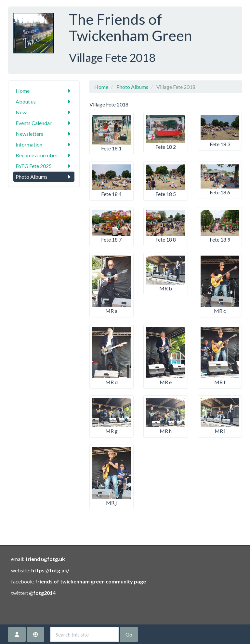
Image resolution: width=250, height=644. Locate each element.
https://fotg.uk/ (50, 570)
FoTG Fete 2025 (44, 166)
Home (44, 91)
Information (44, 144)
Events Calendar (44, 123)
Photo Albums (44, 177)
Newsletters (44, 134)
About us (44, 101)
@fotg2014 (42, 593)
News (44, 112)
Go (129, 634)
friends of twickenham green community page (91, 581)
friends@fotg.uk (45, 559)
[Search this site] (85, 634)
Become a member (44, 155)
